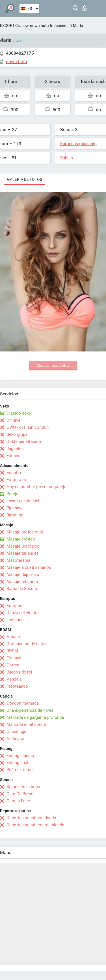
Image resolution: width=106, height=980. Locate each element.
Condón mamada (23, 703)
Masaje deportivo (23, 574)
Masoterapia (18, 560)
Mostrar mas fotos (53, 365)
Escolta (14, 473)
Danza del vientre (23, 613)
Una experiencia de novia (30, 710)
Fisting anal (17, 763)
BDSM (12, 651)
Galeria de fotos (25, 179)
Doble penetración (24, 441)
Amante (14, 637)
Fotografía (16, 480)
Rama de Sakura (22, 589)
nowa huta (39, 25)
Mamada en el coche (26, 724)
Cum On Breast (21, 794)
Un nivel (14, 420)
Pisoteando (17, 686)
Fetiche (13, 456)
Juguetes (15, 449)
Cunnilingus (18, 732)
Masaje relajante (22, 582)
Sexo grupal (18, 434)
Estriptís (14, 606)
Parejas (14, 494)
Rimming (15, 515)
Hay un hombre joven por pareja (36, 487)
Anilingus (15, 739)
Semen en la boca (23, 787)
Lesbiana (15, 620)
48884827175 (20, 53)
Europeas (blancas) (78, 144)
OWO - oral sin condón (28, 427)
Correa (13, 665)
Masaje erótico (21, 539)
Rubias (67, 158)
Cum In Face (18, 801)
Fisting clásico (20, 756)
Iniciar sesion (85, 8)
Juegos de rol (19, 672)
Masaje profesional (25, 532)
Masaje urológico (23, 546)
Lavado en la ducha (25, 501)
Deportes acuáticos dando (31, 818)
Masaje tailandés (23, 553)
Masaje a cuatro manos (29, 567)
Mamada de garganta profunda (35, 717)
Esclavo (14, 658)
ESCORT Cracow (14, 25)
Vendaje (14, 679)
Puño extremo (20, 770)
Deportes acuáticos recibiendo (35, 825)
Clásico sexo (19, 413)
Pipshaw (14, 508)
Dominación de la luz (26, 644)
